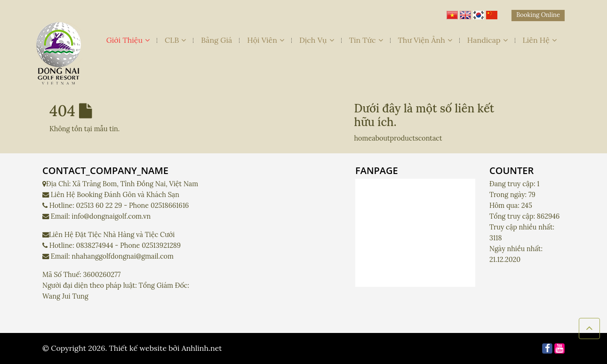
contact (430, 138)
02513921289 (161, 245)
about (381, 138)
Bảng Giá (216, 40)
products (404, 138)
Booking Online (538, 15)
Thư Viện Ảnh (425, 40)
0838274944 (95, 245)
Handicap (487, 40)
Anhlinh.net (202, 348)
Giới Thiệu (128, 40)
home (363, 138)
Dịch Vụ (317, 40)
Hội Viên (266, 40)
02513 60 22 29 (99, 206)
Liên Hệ (540, 40)
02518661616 (170, 206)
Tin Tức (366, 40)
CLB (175, 40)
